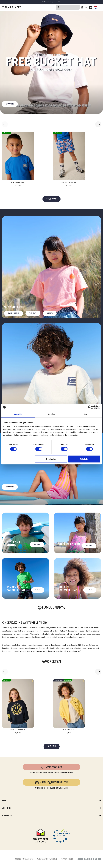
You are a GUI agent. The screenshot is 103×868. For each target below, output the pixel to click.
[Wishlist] (86, 7)
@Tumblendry (50, 608)
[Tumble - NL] (12, 7)
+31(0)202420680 (51, 767)
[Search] (68, 7)
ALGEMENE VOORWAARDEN (47, 859)
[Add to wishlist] (32, 134)
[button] (98, 124)
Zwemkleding (14, 313)
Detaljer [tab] (52, 414)
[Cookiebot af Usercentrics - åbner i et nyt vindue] (90, 407)
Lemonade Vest (69, 732)
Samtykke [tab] (18, 414)
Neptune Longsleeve (18, 732)
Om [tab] (85, 414)
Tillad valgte (51, 459)
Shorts (50, 313)
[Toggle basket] (91, 7)
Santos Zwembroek (69, 184)
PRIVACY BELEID (67, 859)
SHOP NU (10, 104)
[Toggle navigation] (99, 7)
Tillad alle (84, 459)
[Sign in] (82, 7)
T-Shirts (33, 313)
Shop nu (10, 487)
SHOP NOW (51, 199)
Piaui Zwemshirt (18, 184)
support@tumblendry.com (51, 783)
